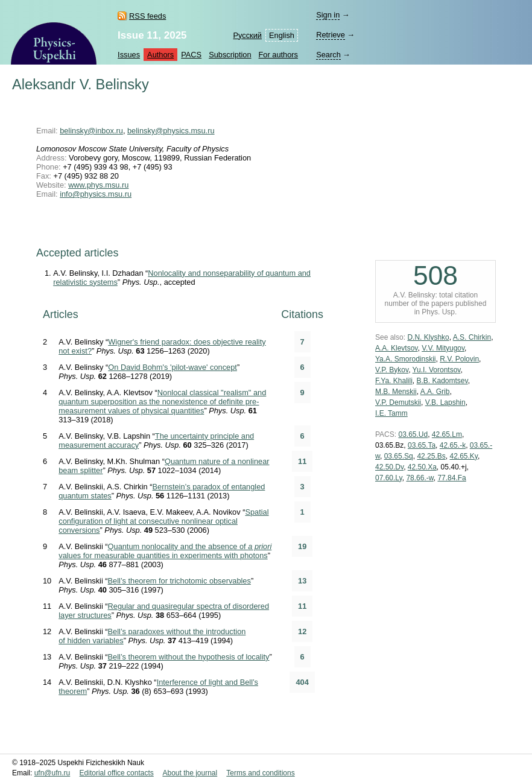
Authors (160, 55)
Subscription (230, 55)
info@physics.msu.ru (96, 194)
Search (328, 55)
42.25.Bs (431, 456)
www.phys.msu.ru (98, 185)
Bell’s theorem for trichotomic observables (179, 581)
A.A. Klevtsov (396, 348)
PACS (191, 55)
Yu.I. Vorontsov (437, 370)
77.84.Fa (451, 478)
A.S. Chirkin (472, 337)
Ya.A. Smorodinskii (405, 359)
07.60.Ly (389, 478)
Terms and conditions (260, 773)
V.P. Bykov (392, 370)
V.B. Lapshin (445, 402)
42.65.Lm (447, 434)
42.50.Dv (389, 467)
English (282, 35)
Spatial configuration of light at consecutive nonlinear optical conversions (163, 521)
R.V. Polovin (459, 359)
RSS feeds (147, 16)
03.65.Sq (399, 456)
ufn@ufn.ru (52, 773)
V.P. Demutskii (398, 402)
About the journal (190, 773)
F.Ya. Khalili (394, 381)
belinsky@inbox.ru (91, 131)
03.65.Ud (413, 434)
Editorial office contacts (117, 773)
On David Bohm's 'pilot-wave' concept (173, 367)
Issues (129, 55)
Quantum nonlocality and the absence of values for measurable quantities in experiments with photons (165, 551)
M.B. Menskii (396, 392)
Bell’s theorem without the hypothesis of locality (189, 657)
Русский (248, 35)
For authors (278, 55)
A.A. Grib (435, 392)
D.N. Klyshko (428, 337)
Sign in (328, 15)
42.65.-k (453, 445)
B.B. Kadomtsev (442, 381)
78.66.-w (420, 478)
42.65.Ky (463, 456)
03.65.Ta (422, 445)
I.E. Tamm (391, 413)
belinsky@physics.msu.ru (171, 131)
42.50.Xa (422, 467)
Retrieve (331, 35)
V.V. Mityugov (443, 348)
